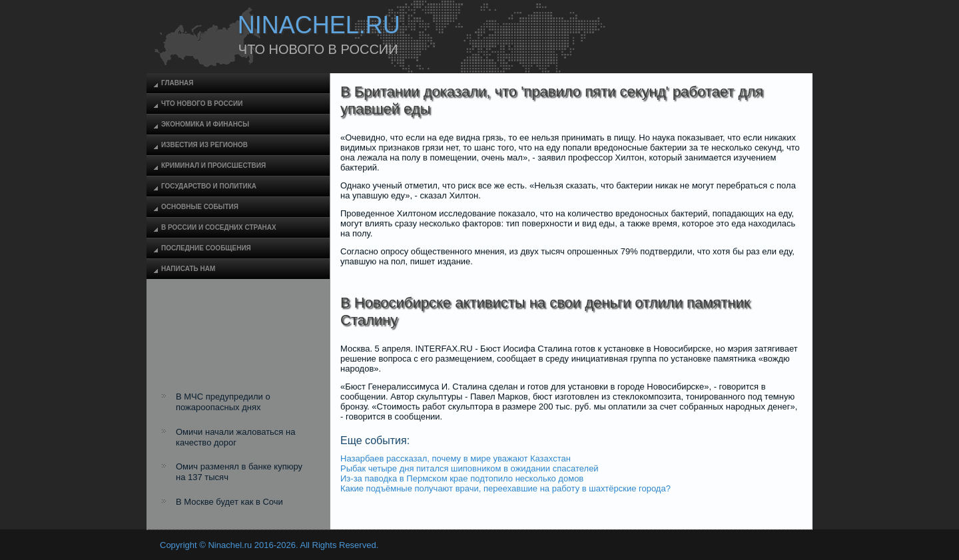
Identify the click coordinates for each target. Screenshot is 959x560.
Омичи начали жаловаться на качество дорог (235, 437)
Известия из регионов (204, 145)
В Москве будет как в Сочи (229, 502)
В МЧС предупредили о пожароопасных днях (223, 402)
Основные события (200, 207)
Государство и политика (209, 186)
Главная (177, 83)
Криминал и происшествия (213, 165)
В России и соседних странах (219, 227)
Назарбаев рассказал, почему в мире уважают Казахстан (456, 458)
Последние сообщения (206, 248)
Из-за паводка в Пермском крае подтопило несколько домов (462, 478)
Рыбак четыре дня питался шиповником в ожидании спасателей (470, 468)
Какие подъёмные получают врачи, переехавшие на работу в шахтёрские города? (505, 488)
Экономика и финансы (205, 124)
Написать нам (188, 269)
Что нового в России (202, 104)
